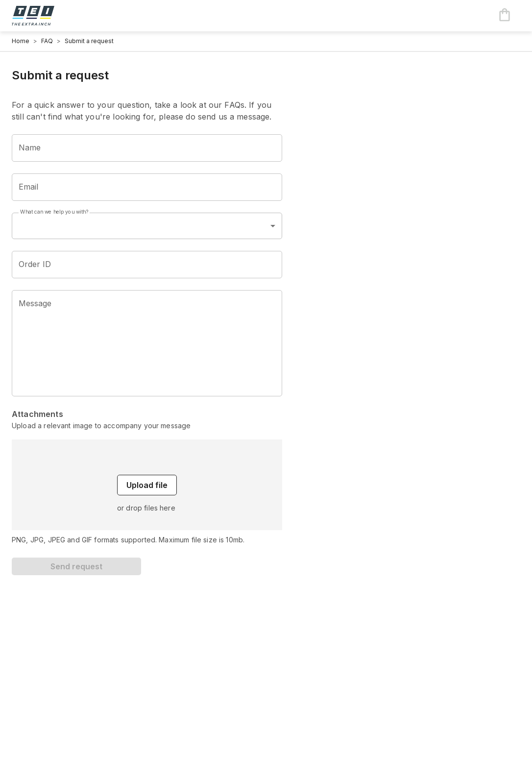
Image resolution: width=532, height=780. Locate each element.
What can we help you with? (54, 212)
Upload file (147, 485)
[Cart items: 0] (505, 16)
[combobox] (147, 226)
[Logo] (51, 16)
